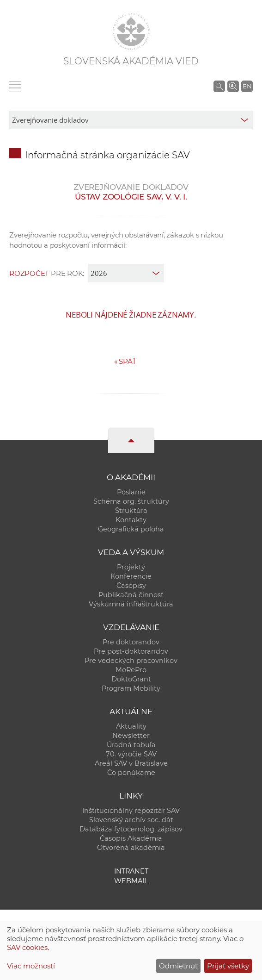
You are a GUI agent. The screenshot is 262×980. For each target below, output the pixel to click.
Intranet (131, 871)
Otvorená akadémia (131, 848)
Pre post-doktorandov (131, 651)
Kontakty (131, 520)
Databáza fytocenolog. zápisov (131, 829)
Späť (125, 361)
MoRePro (131, 670)
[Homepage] (131, 31)
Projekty (131, 567)
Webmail (131, 881)
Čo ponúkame (131, 773)
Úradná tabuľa (131, 745)
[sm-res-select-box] (131, 120)
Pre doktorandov (131, 642)
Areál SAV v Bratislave (131, 763)
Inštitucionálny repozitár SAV (131, 811)
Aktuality (131, 726)
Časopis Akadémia (131, 838)
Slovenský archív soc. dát (131, 820)
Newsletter (131, 736)
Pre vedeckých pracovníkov (131, 661)
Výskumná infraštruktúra (131, 604)
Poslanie (131, 492)
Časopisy (131, 586)
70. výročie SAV (131, 754)
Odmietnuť (178, 966)
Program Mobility (131, 688)
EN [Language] (247, 86)
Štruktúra (131, 511)
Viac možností (31, 966)
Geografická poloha (131, 529)
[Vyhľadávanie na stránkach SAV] (219, 86)
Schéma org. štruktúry (131, 501)
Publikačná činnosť (131, 595)
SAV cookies (27, 947)
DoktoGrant (131, 679)
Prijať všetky (228, 966)
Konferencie (131, 576)
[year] (126, 273)
